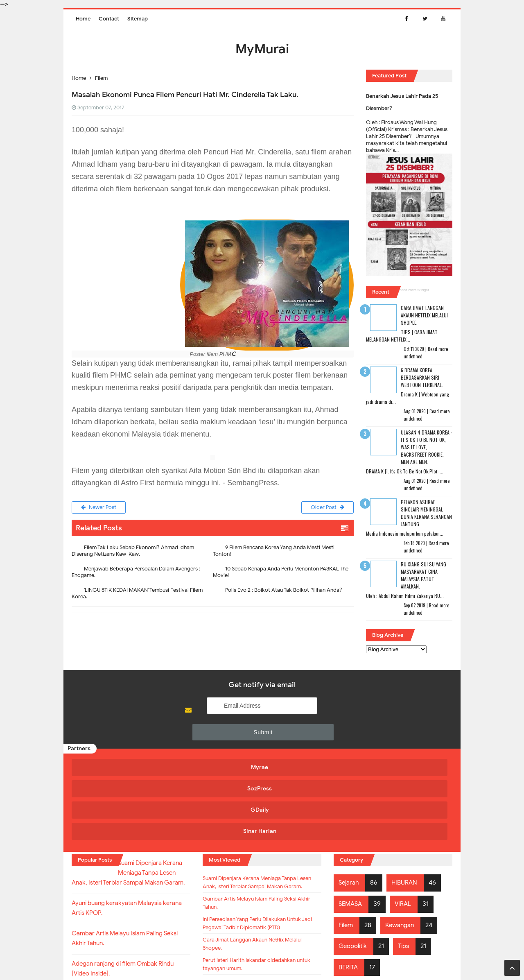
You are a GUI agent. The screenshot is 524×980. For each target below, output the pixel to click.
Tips (408, 858)
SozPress (212, 747)
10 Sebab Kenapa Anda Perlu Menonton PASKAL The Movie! (281, 574)
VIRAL (406, 816)
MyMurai (262, 957)
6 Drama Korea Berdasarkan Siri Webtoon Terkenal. (422, 377)
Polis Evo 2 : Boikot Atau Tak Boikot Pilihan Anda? (284, 592)
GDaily (307, 747)
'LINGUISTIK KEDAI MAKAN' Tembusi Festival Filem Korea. (137, 595)
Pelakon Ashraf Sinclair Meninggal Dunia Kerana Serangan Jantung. (426, 513)
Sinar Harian (402, 747)
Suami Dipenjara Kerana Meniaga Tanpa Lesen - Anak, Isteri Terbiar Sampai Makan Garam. (253, 801)
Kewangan (403, 837)
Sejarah (350, 795)
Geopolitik (354, 858)
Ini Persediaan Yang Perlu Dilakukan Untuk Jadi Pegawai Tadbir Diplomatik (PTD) (259, 860)
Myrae (117, 747)
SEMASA (351, 816)
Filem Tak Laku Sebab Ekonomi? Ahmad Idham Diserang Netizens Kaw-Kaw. (133, 553)
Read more (438, 349)
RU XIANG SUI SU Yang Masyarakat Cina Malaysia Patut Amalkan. (423, 575)
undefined (413, 356)
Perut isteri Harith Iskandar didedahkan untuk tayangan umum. (261, 913)
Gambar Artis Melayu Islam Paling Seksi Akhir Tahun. (262, 831)
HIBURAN (407, 795)
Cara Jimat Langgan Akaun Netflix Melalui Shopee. (424, 315)
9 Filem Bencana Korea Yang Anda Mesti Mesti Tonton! (274, 553)
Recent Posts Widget (412, 290)
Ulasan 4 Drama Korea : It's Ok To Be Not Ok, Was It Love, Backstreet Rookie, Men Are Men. (426, 447)
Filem (347, 837)
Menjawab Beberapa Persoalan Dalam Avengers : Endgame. (136, 574)
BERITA (349, 879)
